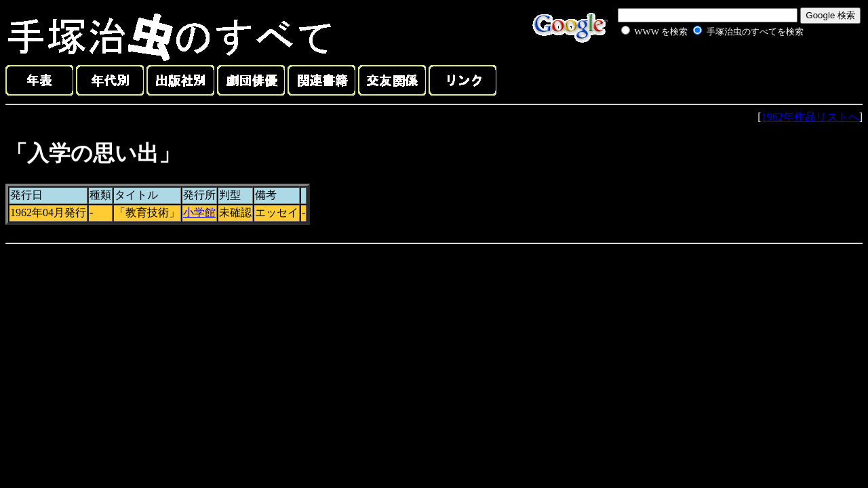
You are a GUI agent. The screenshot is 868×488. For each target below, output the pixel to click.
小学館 (199, 212)
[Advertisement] (697, 70)
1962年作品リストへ (810, 117)
